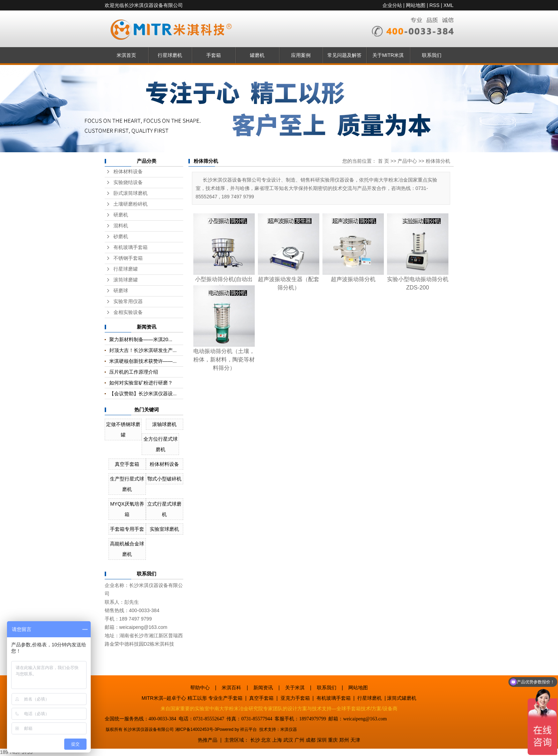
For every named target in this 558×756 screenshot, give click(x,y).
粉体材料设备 (128, 172)
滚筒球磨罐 (126, 280)
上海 (277, 740)
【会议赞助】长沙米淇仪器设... (143, 394)
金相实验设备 (128, 312)
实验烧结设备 (128, 182)
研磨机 (121, 215)
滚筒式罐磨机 (402, 698)
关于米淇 (295, 688)
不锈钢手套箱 (128, 258)
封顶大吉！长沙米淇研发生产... (143, 350)
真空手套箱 (127, 464)
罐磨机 (257, 55)
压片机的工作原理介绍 (134, 372)
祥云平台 (248, 729)
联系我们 (432, 55)
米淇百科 (231, 688)
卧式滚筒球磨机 (131, 193)
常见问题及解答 (344, 55)
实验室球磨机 (164, 529)
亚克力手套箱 (295, 698)
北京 (266, 740)
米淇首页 (126, 55)
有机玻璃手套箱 (131, 247)
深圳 (322, 740)
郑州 (344, 740)
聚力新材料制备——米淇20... (141, 339)
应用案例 (301, 55)
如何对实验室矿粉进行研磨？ (141, 383)
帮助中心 (200, 688)
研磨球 (121, 291)
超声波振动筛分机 (353, 279)
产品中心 (407, 161)
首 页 (384, 161)
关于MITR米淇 (388, 55)
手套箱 (214, 55)
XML (449, 5)
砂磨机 (121, 237)
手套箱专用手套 (127, 529)
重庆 (333, 740)
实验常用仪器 (128, 302)
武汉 (288, 740)
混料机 (121, 226)
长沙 (255, 740)
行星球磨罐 (126, 269)
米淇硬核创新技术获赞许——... (143, 361)
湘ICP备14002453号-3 (196, 729)
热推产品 (208, 740)
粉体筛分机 (438, 161)
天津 (355, 740)
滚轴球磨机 (164, 424)
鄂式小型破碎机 (164, 479)
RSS (434, 5)
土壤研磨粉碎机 (131, 204)
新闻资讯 (263, 688)
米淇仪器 (289, 729)
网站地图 (416, 5)
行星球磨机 (170, 55)
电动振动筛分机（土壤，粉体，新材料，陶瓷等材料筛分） (224, 359)
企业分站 (392, 5)
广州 (299, 740)
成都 (311, 740)
